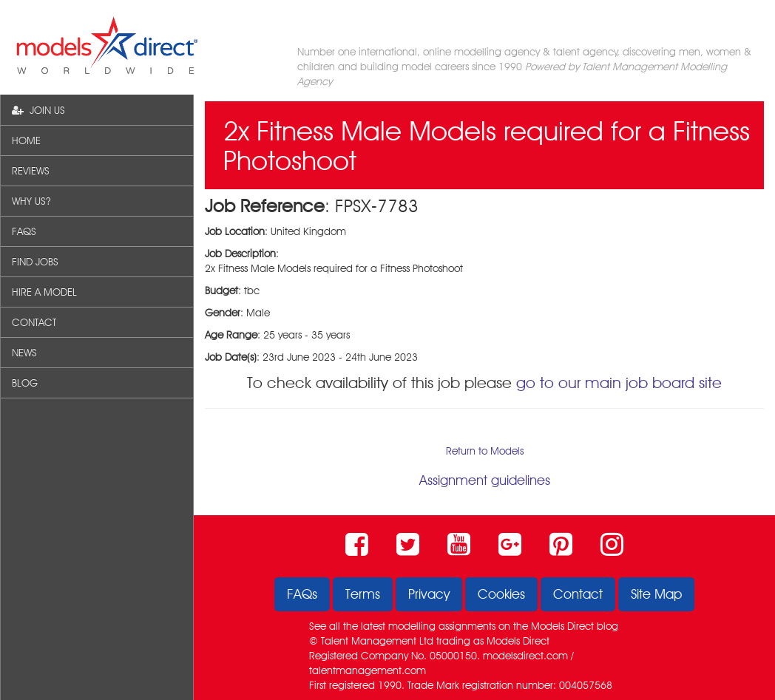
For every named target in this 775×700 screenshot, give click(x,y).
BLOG (25, 383)
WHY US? (31, 201)
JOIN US (38, 110)
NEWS (24, 353)
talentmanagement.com (368, 670)
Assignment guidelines (485, 480)
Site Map (656, 594)
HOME (26, 140)
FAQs (302, 594)
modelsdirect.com (525, 656)
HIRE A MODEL (44, 292)
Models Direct (562, 626)
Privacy (429, 594)
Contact (578, 594)
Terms (363, 594)
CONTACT (34, 322)
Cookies (501, 594)
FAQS (24, 231)
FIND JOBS (35, 262)
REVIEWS (31, 171)
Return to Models (485, 451)
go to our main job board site (619, 383)
